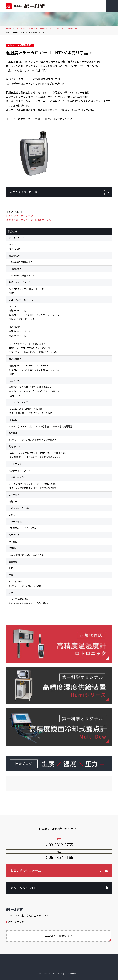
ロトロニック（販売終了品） (67, 28)
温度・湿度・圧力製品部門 (26, 28)
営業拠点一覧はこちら (59, 936)
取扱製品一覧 (46, 28)
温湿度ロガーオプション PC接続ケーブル (29, 220)
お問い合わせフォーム (59, 871)
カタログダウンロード (59, 192)
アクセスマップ (15, 922)
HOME (9, 28)
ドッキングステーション (19, 216)
